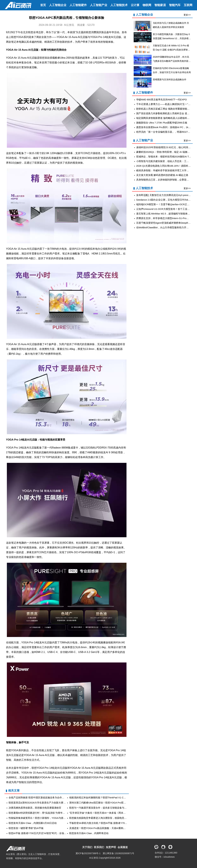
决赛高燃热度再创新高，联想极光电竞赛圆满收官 (35, 808)
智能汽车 (175, 5)
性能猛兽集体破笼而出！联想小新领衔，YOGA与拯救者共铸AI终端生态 (47, 818)
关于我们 (87, 847)
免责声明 (111, 847)
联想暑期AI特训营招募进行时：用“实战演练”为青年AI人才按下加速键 (45, 813)
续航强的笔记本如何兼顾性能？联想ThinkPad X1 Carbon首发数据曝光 (107, 797)
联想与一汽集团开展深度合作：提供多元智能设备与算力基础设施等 (105, 808)
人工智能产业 (99, 5)
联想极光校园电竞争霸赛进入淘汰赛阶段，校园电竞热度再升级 (103, 818)
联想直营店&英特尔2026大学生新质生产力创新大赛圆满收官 (41, 803)
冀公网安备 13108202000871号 (118, 853)
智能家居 (160, 5)
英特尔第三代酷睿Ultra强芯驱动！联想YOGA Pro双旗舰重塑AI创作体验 (107, 803)
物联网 (147, 5)
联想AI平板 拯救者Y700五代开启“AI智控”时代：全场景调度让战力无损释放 (48, 833)
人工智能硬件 (78, 5)
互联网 (188, 5)
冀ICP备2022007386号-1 (88, 853)
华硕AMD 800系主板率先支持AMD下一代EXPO (162, 99)
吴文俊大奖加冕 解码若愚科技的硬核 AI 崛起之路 (162, 175)
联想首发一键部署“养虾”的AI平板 (26, 828)
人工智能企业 (58, 5)
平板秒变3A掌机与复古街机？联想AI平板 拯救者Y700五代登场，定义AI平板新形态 (113, 823)
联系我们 (99, 847)
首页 (43, 5)
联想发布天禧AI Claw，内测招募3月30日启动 (33, 823)
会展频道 (123, 847)
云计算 (135, 5)
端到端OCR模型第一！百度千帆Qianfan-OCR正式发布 (165, 204)
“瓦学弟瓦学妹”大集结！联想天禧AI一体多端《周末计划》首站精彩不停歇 (108, 813)
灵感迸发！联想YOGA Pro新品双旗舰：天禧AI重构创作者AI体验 (103, 828)
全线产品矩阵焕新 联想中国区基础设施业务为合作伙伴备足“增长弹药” (46, 797)
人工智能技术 (119, 5)
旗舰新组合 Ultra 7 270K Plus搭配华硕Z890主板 (162, 123)
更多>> (187, 15)
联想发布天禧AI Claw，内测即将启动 (89, 833)
